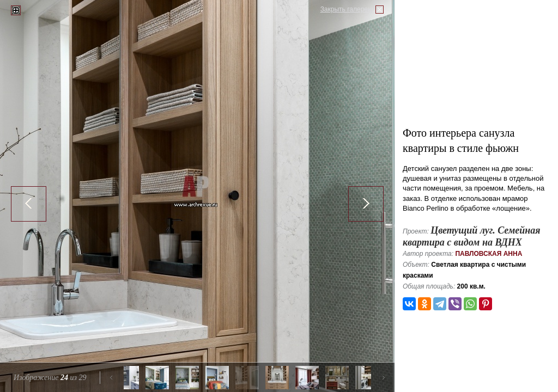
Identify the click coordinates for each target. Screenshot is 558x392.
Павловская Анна (489, 254)
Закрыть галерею (347, 9)
